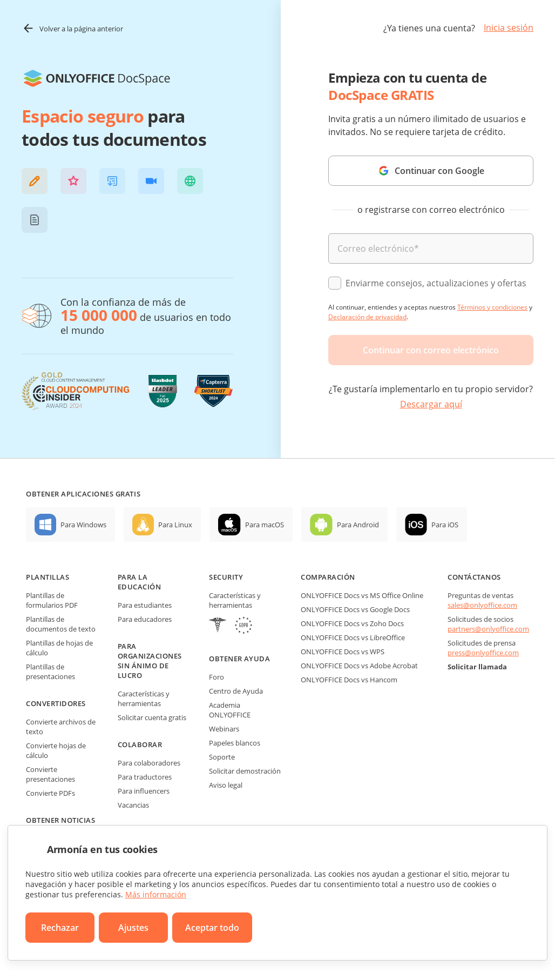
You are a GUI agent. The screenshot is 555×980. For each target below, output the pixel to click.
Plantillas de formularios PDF (52, 600)
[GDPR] (243, 626)
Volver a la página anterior (72, 28)
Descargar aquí (431, 404)
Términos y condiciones (492, 307)
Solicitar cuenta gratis (152, 717)
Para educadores (145, 619)
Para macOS (265, 525)
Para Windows (83, 525)
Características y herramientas (144, 699)
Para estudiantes (145, 605)
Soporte (222, 757)
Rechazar (60, 928)
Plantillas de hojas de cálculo (59, 648)
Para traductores (145, 777)
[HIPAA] (218, 626)
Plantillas (48, 577)
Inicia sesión (509, 28)
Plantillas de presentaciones (50, 672)
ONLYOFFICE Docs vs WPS (343, 652)
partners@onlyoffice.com (488, 629)
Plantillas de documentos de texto (61, 624)
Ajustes (133, 928)
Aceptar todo (212, 928)
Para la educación (140, 582)
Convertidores (56, 703)
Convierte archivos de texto (61, 727)
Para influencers (144, 791)
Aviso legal (226, 785)
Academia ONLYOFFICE (230, 710)
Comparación (328, 577)
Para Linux (175, 525)
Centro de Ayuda (236, 691)
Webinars (224, 729)
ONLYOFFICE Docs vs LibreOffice (353, 637)
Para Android (358, 525)
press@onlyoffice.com (483, 653)
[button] (35, 181)
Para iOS (445, 525)
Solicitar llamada (477, 667)
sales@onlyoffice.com (482, 605)
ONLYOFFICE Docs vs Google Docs (355, 609)
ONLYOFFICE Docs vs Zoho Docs (352, 623)
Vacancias (133, 805)
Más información (156, 894)
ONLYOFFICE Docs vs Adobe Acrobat (359, 666)
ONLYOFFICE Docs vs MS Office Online (362, 595)
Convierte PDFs (50, 793)
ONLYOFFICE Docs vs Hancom (349, 680)
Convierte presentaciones (50, 774)
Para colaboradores (149, 763)
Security (226, 577)
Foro (216, 677)
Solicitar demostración (245, 771)
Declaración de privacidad (367, 317)
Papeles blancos (235, 743)
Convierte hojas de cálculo (56, 750)
